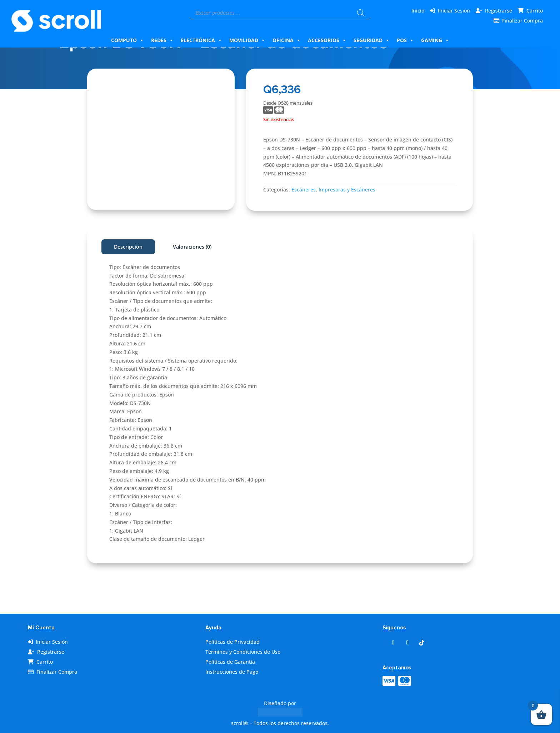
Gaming (435, 40)
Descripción (128, 247)
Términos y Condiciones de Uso (243, 652)
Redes (162, 40)
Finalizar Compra (522, 21)
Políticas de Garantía (230, 662)
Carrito (535, 11)
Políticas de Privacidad (232, 642)
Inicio (418, 11)
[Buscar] (361, 13)
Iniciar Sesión (454, 11)
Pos (405, 40)
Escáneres (304, 190)
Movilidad (247, 40)
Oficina (287, 40)
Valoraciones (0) (192, 247)
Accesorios (327, 40)
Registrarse (499, 11)
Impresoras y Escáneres (347, 190)
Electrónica (201, 40)
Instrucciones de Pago (232, 672)
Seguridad (372, 40)
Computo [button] (127, 40)
